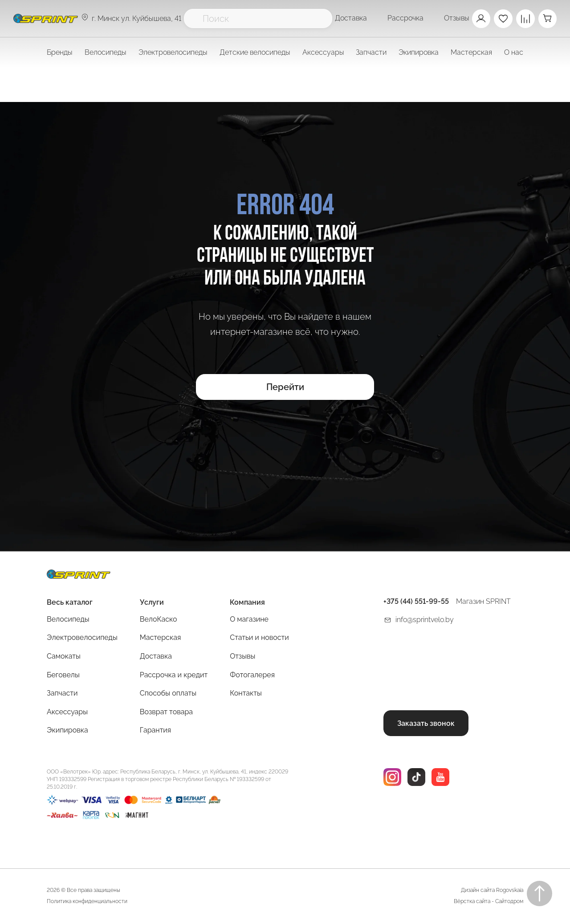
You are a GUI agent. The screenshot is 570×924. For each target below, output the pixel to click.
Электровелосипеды (173, 52)
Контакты (246, 694)
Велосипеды (68, 620)
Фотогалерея (252, 675)
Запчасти (62, 694)
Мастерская (160, 638)
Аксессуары (67, 712)
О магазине (249, 620)
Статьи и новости (259, 638)
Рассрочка (405, 18)
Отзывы (456, 18)
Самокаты (64, 657)
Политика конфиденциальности (87, 902)
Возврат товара (166, 712)
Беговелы (63, 675)
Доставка (350, 18)
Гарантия (155, 731)
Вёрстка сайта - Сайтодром (489, 902)
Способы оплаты (168, 694)
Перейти (285, 388)
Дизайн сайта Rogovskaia (492, 891)
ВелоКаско (159, 620)
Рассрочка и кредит (174, 675)
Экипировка (67, 731)
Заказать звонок (426, 724)
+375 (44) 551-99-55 (416, 602)
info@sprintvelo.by (425, 620)
